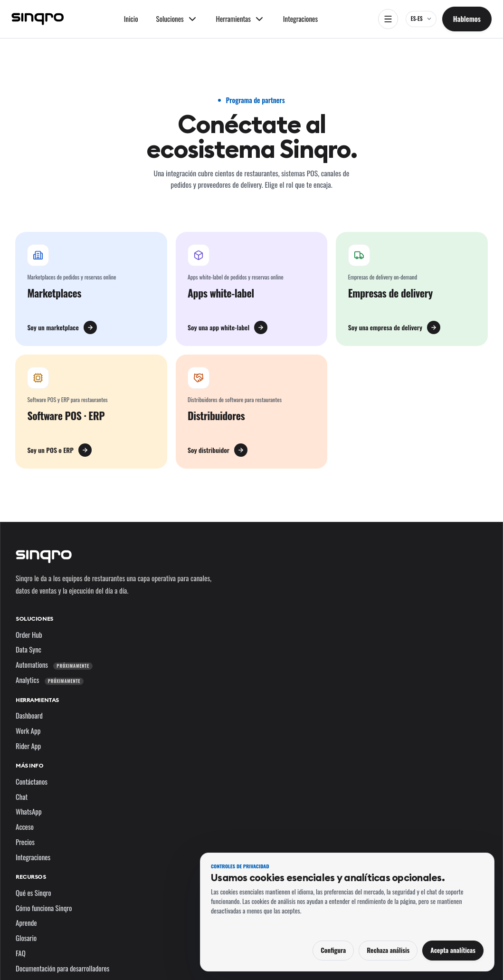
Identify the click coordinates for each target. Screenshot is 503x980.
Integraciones (300, 19)
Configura (333, 950)
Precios (25, 842)
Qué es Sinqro (33, 893)
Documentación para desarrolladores (62, 968)
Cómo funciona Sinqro (44, 908)
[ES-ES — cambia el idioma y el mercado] (421, 19)
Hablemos (467, 19)
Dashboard (29, 715)
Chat (22, 797)
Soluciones (34, 619)
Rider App (28, 746)
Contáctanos (32, 781)
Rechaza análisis (388, 950)
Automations (54, 664)
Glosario (26, 938)
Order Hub (29, 634)
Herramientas (37, 700)
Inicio (131, 19)
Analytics (50, 680)
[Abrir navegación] (388, 19)
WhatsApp (29, 811)
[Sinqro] (38, 19)
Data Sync (28, 649)
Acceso (25, 826)
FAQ (21, 953)
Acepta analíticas (453, 950)
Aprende (26, 922)
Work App (28, 730)
